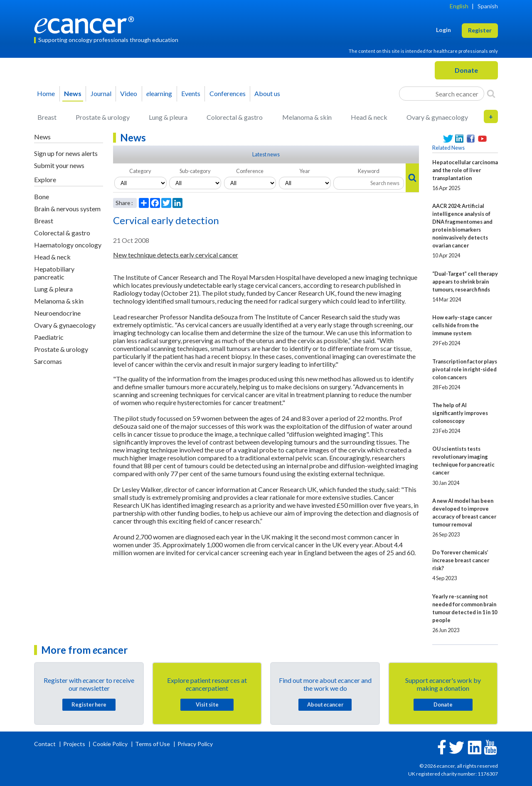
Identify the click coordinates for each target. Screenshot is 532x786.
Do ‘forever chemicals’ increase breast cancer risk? (461, 560)
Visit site (207, 704)
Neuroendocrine (57, 313)
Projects (75, 744)
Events (191, 93)
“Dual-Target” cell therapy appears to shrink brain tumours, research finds (465, 282)
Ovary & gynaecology (437, 117)
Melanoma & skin (307, 117)
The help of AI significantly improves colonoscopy (460, 413)
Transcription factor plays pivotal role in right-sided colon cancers (465, 369)
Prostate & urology (103, 117)
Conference (250, 171)
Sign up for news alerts (66, 153)
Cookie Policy (110, 744)
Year (305, 171)
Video (129, 93)
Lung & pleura (168, 117)
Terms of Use (153, 744)
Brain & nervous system (67, 209)
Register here (89, 704)
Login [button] (443, 30)
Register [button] (480, 30)
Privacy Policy (195, 744)
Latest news (266, 154)
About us (267, 93)
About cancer (325, 704)
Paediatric (49, 337)
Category (140, 171)
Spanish (488, 6)
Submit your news (59, 165)
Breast (47, 117)
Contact (46, 744)
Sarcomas (48, 361)
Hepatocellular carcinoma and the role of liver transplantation (465, 170)
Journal (101, 93)
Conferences (228, 93)
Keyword (369, 171)
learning (159, 93)
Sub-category (195, 171)
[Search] (491, 94)
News (73, 93)
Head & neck (369, 117)
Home (46, 93)
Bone (42, 196)
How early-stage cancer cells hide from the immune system (462, 325)
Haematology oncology (68, 245)
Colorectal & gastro (235, 117)
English (459, 6)
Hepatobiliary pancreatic (54, 273)
